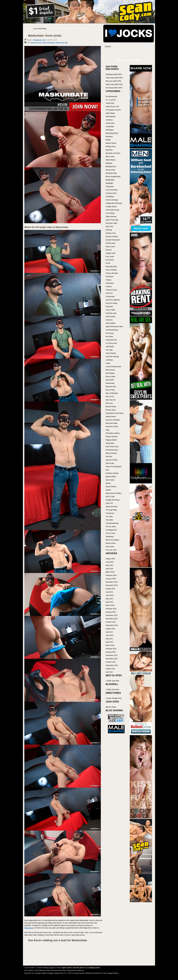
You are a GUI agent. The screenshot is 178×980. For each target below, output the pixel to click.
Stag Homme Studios (114, 493)
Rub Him (109, 457)
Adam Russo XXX (112, 107)
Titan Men (109, 520)
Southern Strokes (112, 473)
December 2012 (112, 615)
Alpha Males (110, 113)
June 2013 (110, 595)
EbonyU (109, 250)
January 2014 (111, 579)
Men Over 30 (110, 400)
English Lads (110, 253)
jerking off (34, 43)
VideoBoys (110, 537)
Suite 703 (109, 503)
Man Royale (110, 373)
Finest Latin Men (112, 273)
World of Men (111, 543)
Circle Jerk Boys (112, 190)
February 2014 (111, 575)
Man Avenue (110, 370)
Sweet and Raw (112, 507)
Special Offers (111, 477)
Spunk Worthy (111, 487)
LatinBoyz (109, 360)
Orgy (107, 430)
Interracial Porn (111, 340)
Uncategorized (111, 530)
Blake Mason (110, 160)
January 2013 (111, 612)
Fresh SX (109, 293)
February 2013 (111, 609)
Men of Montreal (112, 393)
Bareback (109, 137)
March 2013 (110, 605)
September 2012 (112, 625)
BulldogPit (109, 183)
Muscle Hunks (111, 407)
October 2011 (111, 662)
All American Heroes (113, 110)
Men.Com (109, 403)
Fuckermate (110, 297)
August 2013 (110, 589)
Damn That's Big (112, 220)
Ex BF (108, 263)
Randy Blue (110, 443)
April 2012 (109, 642)
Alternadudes (111, 117)
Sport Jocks (110, 480)
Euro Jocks (110, 257)
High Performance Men (114, 327)
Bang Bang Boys (112, 133)
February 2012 (111, 649)
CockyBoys (110, 197)
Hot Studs (109, 337)
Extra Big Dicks (111, 267)
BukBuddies (110, 180)
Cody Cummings (112, 200)
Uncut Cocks (110, 533)
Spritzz (108, 483)
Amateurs (109, 120)
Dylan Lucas (110, 247)
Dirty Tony (109, 227)
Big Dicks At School (113, 153)
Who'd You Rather (112, 540)
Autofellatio (110, 127)
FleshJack (109, 277)
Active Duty (110, 103)
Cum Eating (110, 213)
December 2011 (112, 655)
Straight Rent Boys (113, 500)
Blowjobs (109, 163)
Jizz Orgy (109, 350)
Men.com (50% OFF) (113, 81)
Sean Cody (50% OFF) (114, 84)
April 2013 (109, 602)
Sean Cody (110, 463)
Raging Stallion (111, 440)
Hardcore (109, 320)
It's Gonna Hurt (111, 343)
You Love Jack (111, 550)
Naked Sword (111, 417)
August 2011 (110, 669)
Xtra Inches (110, 547)
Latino (108, 363)
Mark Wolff (110, 380)
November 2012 (112, 619)
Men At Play (110, 390)
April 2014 (109, 569)
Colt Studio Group (112, 210)
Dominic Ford (111, 233)
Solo (44, 40)
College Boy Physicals (114, 203)
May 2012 (109, 639)
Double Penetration (113, 240)
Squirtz (108, 490)
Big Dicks (109, 150)
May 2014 (109, 565)
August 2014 (110, 559)
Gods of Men (110, 310)
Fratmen (109, 287)
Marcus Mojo (110, 377)
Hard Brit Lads (111, 313)
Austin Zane (110, 123)
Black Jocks (110, 157)
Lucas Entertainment (113, 367)
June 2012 (110, 635)
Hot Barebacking (112, 330)
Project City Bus (112, 437)
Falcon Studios (111, 270)
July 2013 (109, 592)
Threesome (110, 513)
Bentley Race (111, 147)
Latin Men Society (112, 357)
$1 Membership (111, 97)
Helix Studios (111, 323)
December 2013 (112, 582)
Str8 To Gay (110, 497)
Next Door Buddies (113, 420)
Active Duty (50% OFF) (114, 78)
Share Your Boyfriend (114, 467)
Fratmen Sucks (111, 290)
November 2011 (112, 659)
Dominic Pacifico (112, 237)
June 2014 (110, 562)
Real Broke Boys (112, 450)
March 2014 (110, 572)
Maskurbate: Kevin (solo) (45, 36)
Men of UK (110, 397)
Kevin (40, 43)
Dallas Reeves (111, 217)
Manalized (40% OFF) (114, 74)
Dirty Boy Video (111, 223)
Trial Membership (112, 523)
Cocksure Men (111, 193)
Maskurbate (38, 40)
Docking (109, 230)
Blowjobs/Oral (111, 167)
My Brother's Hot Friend (114, 413)
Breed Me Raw (111, 173)
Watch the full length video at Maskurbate (46, 227)
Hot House (110, 333)
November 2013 (112, 585)
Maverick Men (111, 387)
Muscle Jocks (111, 410)
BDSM (108, 140)
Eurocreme (110, 260)
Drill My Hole (110, 243)
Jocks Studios (111, 353)
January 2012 (111, 652)
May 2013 (109, 599)
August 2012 (110, 629)
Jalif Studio (110, 347)
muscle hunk (60, 43)
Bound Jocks (110, 170)
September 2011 (112, 665)
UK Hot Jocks (111, 527)
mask (44, 43)
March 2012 (110, 645)
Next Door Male (111, 423)
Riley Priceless (111, 453)
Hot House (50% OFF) (114, 88)
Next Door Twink (112, 427)
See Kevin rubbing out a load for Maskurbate (58, 940)
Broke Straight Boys (113, 177)
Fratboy (109, 280)
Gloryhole (109, 307)
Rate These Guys (112, 447)
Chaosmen (110, 187)
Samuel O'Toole (112, 460)
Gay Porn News (112, 303)
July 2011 (109, 672)
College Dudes (111, 207)
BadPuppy (110, 130)
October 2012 (111, 622)
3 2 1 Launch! (111, 100)
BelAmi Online (111, 143)
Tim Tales (109, 517)
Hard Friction (110, 317)
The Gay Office (111, 510)
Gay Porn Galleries (113, 300)
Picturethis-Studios (113, 433)
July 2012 (109, 632)
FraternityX (110, 283)
